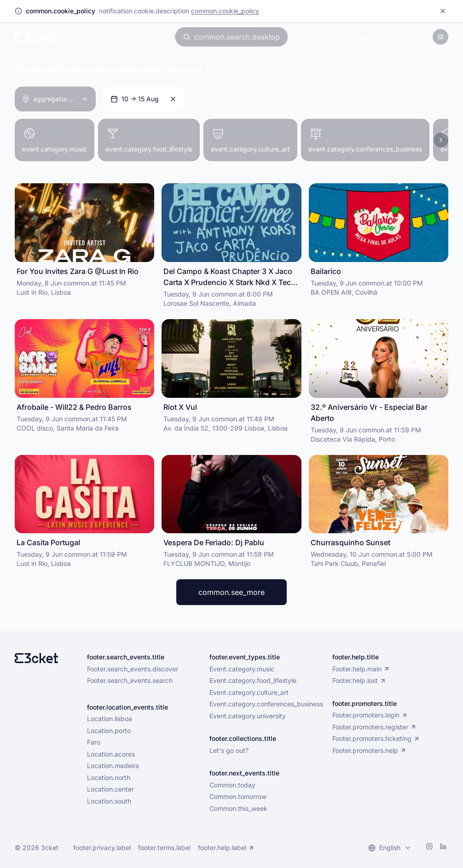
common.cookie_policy (225, 11)
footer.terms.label (164, 848)
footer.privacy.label (102, 848)
